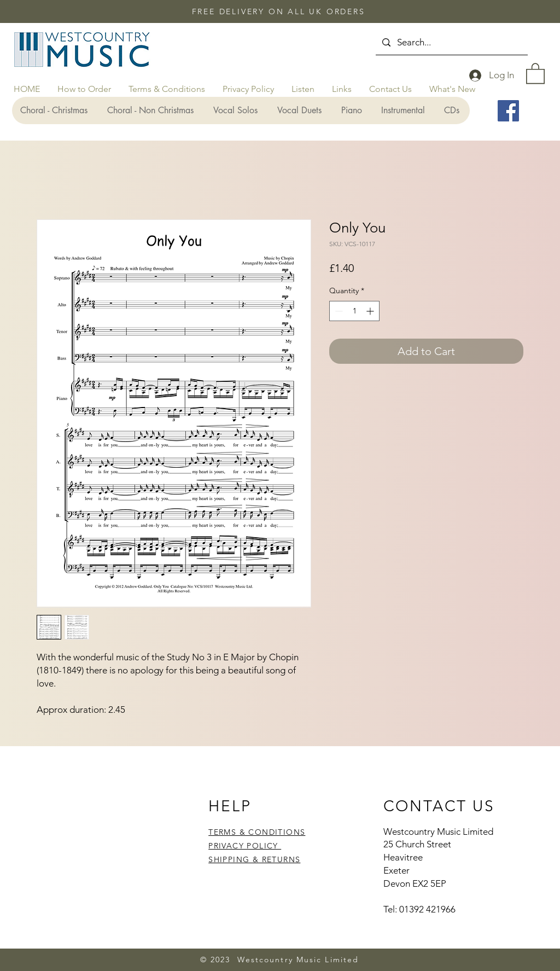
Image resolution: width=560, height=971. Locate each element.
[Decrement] (338, 311)
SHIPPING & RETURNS (254, 859)
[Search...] (451, 42)
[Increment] (371, 311)
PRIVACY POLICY (245, 846)
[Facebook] (508, 111)
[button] (535, 73)
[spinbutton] (354, 311)
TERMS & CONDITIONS (257, 832)
